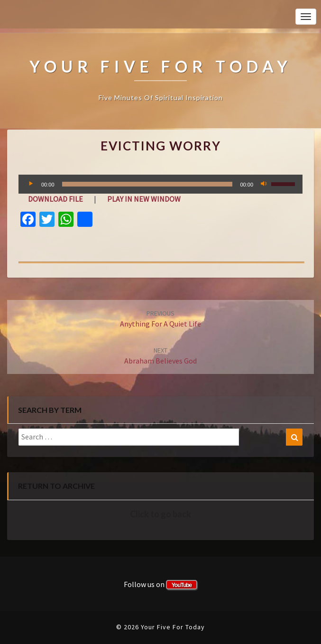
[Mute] (264, 184)
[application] (160, 184)
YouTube (182, 585)
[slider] (147, 184)
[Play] (31, 184)
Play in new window (144, 199)
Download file (55, 199)
